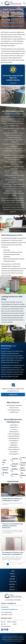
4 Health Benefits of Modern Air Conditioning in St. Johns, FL (12, 499)
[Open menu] (2, 3)
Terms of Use (14, 641)
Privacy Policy (19, 641)
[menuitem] (13, 571)
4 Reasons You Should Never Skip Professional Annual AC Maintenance (12, 526)
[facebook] (2, 630)
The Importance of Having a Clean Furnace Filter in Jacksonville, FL (13, 553)
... (16, 564)
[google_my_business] (7, 630)
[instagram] (5, 630)
